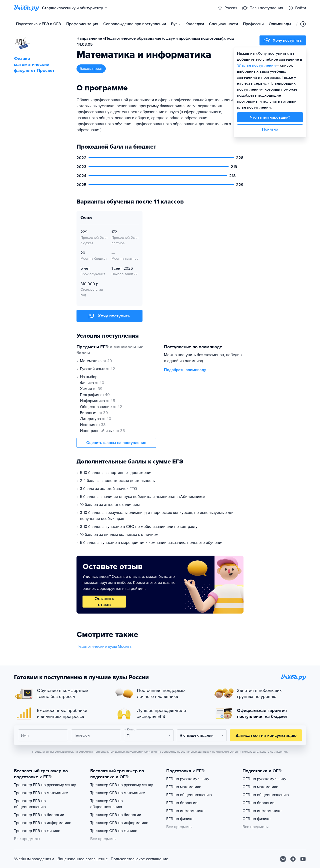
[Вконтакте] (283, 859)
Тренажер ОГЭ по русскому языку (122, 785)
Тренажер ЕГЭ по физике (37, 831)
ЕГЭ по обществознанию (189, 795)
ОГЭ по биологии (258, 803)
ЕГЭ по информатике (185, 811)
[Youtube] (303, 859)
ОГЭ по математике (260, 787)
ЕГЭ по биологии (182, 803)
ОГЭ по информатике (262, 811)
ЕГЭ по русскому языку (188, 779)
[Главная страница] (26, 8)
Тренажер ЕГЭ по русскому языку (45, 785)
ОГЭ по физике (256, 819)
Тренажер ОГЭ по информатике (119, 823)
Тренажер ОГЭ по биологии (116, 815)
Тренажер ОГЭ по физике (114, 831)
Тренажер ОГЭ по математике (118, 793)
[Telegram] (293, 859)
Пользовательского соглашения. (265, 752)
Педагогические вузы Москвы (104, 647)
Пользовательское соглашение (139, 859)
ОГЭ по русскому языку (264, 779)
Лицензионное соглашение (82, 859)
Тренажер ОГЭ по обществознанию (106, 804)
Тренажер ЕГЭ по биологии (39, 815)
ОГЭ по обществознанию (266, 795)
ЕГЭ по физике (180, 819)
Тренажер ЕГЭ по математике (41, 793)
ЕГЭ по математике (184, 787)
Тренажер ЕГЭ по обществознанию (30, 804)
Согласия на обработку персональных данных (176, 752)
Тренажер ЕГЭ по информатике (43, 823)
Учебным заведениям (34, 859)
